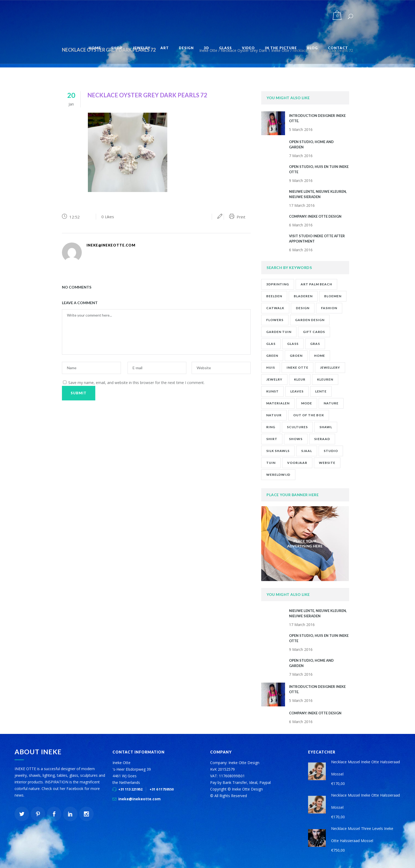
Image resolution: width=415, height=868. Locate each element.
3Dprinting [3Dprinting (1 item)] (278, 284)
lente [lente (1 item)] (321, 391)
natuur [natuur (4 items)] (274, 415)
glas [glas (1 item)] (271, 344)
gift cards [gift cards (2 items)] (314, 332)
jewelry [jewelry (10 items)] (274, 379)
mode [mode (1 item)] (307, 403)
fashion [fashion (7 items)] (329, 308)
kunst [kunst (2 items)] (272, 391)
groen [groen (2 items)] (296, 356)
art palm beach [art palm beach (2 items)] (316, 284)
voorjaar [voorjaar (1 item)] (297, 463)
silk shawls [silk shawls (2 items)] (278, 451)
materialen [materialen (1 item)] (278, 403)
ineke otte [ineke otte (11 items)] (297, 367)
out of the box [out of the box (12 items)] (309, 415)
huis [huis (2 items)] (271, 367)
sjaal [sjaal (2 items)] (307, 451)
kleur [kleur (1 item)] (300, 379)
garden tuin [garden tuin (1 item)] (279, 332)
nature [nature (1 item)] (331, 403)
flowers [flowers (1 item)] (275, 320)
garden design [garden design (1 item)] (310, 320)
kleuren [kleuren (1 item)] (325, 379)
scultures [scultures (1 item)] (297, 427)
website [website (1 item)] (327, 463)
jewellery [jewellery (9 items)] (330, 367)
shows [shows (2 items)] (296, 439)
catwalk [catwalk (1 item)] (275, 308)
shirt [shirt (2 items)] (272, 439)
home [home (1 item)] (320, 356)
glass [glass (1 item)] (293, 344)
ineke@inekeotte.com (139, 799)
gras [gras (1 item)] (315, 344)
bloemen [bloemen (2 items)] (333, 296)
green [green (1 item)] (272, 356)
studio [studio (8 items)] (331, 451)
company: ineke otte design (315, 216)
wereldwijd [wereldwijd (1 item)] (278, 475)
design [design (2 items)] (303, 308)
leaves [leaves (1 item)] (297, 391)
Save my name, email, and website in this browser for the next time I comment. (136, 383)
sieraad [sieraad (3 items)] (322, 439)
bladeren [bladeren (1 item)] (303, 296)
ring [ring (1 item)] (271, 427)
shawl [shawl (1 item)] (326, 427)
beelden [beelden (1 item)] (274, 296)
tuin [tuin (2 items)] (271, 463)
